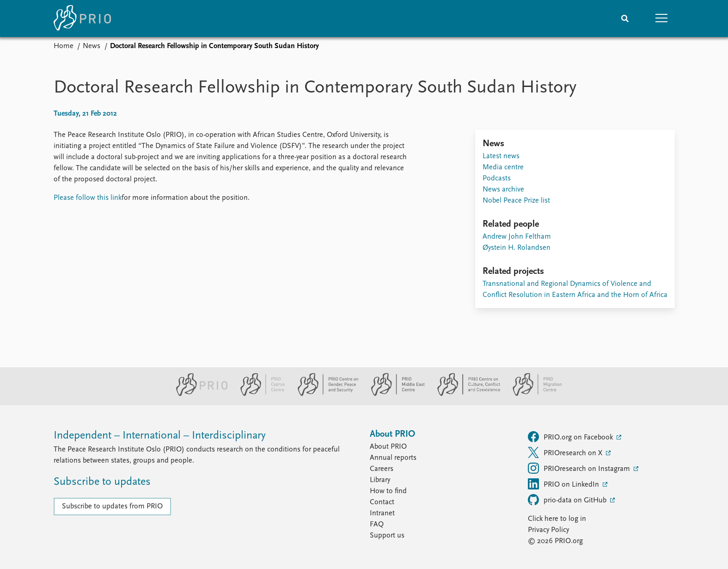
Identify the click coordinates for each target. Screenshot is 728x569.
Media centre (503, 167)
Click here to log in (557, 519)
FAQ (377, 525)
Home (64, 46)
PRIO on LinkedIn (564, 484)
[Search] (625, 19)
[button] (662, 19)
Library (380, 480)
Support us (387, 536)
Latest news (501, 156)
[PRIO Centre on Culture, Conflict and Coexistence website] (465, 394)
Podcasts (497, 179)
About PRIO (388, 447)
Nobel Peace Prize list (516, 201)
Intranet (382, 513)
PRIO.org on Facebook (571, 437)
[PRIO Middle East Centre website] (394, 394)
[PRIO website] (198, 394)
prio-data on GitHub (568, 500)
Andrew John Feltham (517, 237)
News (92, 46)
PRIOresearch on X (566, 452)
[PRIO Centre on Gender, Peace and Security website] (324, 394)
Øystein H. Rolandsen (517, 248)
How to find (388, 491)
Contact (382, 502)
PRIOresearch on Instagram (580, 468)
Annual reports (393, 458)
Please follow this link (88, 198)
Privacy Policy (548, 530)
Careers (382, 469)
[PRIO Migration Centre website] (532, 394)
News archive (503, 190)
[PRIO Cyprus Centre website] (259, 394)
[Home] (82, 19)
